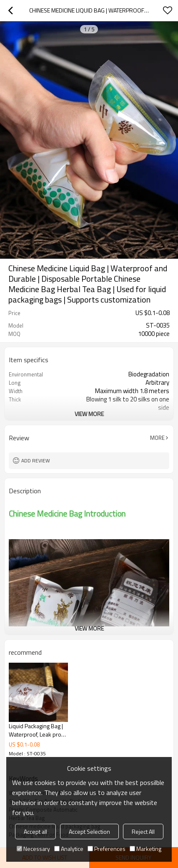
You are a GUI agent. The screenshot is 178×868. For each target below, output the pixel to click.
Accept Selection (89, 831)
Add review (36, 460)
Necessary (33, 849)
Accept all (35, 831)
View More (89, 414)
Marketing (145, 849)
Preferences (107, 849)
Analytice (69, 849)
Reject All (143, 831)
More (157, 438)
